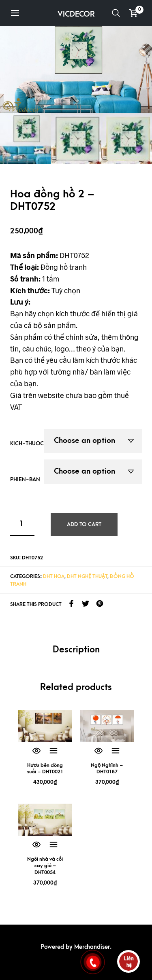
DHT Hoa (54, 576)
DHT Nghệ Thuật (87, 576)
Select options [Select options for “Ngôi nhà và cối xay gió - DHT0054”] (54, 845)
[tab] (76, 650)
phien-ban (25, 479)
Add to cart (84, 524)
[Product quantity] (22, 525)
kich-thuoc (27, 443)
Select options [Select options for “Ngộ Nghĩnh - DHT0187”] (116, 751)
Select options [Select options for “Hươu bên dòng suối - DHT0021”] (54, 751)
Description (76, 650)
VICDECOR (76, 14)
